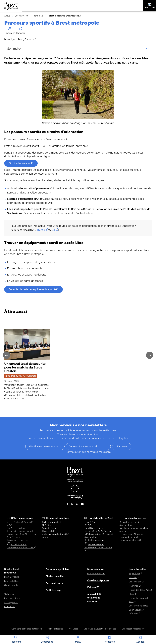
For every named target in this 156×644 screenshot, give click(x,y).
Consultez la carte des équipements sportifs (33, 298)
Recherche (16, 639)
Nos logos (74, 629)
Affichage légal (11, 602)
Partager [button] (21, 31)
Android (42, 238)
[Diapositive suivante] (150, 364)
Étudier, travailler (55, 576)
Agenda (140, 639)
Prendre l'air (39, 16)
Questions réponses (98, 580)
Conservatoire (136, 582)
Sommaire (78, 49)
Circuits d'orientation (21, 172)
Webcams (9, 594)
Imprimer (10, 31)
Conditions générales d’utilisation (27, 629)
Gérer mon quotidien (57, 569)
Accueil (8, 16)
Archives (134, 578)
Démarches (47, 639)
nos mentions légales (115, 438)
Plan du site (10, 607)
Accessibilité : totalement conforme (95, 598)
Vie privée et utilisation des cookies (100, 629)
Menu (78, 639)
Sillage (133, 594)
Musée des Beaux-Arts (140, 590)
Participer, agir (53, 590)
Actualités (109, 639)
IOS (55, 238)
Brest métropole (12, 577)
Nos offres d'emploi (96, 573)
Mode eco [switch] (150, 6)
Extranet (93, 587)
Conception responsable (133, 629)
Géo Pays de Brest (138, 606)
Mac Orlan (135, 586)
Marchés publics (12, 598)
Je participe (135, 573)
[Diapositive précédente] (6, 364)
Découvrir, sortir (22, 16)
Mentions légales (55, 629)
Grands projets (11, 585)
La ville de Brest (12, 581)
